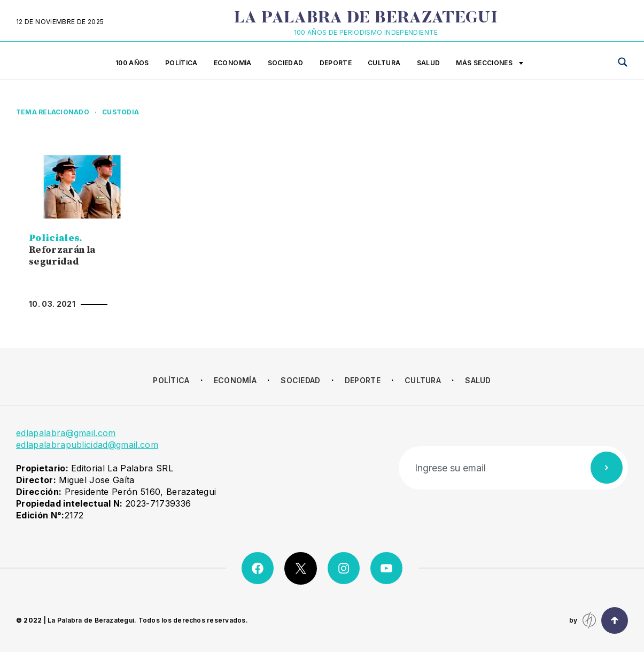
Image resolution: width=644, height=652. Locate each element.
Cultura (384, 63)
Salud (429, 63)
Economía (233, 63)
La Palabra (366, 19)
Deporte (336, 63)
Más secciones (490, 64)
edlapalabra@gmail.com (66, 433)
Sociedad (286, 63)
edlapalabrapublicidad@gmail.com (87, 445)
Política (181, 63)
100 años (132, 63)
